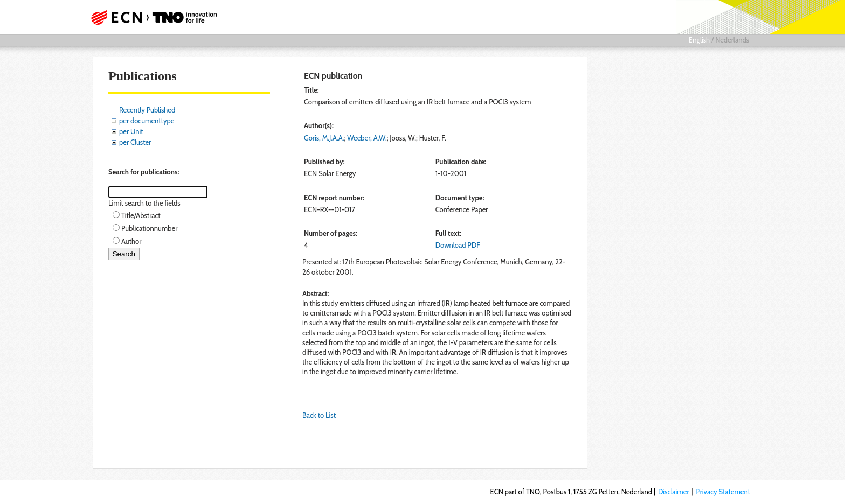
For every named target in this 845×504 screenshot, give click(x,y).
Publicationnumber (149, 228)
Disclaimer (674, 492)
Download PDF (458, 245)
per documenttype (147, 121)
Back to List (319, 415)
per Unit (131, 131)
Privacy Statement (723, 492)
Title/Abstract (141, 215)
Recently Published (147, 110)
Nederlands (732, 40)
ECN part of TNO (150, 17)
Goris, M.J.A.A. (324, 138)
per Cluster (135, 142)
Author (131, 241)
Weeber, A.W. (367, 138)
